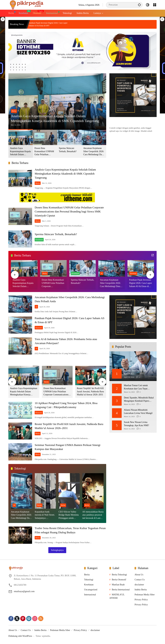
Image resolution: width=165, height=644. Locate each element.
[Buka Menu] (155, 5)
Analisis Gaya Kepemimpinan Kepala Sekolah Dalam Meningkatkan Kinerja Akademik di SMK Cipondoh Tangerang (56, 118)
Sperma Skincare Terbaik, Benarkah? (68, 150)
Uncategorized (91, 589)
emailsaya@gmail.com (24, 591)
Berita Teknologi (119, 574)
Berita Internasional (121, 589)
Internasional (90, 594)
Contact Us (140, 579)
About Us (139, 574)
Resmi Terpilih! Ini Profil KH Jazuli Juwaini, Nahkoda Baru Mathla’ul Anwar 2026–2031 (90, 392)
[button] (139, 5)
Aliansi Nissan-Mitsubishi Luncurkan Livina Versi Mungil (138, 412)
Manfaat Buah (118, 584)
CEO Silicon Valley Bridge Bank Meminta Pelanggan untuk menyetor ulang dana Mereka (69, 515)
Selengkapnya (57, 550)
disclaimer (139, 584)
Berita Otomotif (119, 579)
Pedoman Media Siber (145, 594)
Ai (102, 274)
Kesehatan (40, 240)
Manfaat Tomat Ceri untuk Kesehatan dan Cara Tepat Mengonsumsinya (136, 388)
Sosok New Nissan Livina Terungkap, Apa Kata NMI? (136, 424)
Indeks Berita (141, 589)
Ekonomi (133, 274)
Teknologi (89, 579)
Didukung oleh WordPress (20, 636)
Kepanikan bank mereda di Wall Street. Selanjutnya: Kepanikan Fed (45, 515)
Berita (14, 111)
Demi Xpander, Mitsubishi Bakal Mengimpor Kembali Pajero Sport (139, 400)
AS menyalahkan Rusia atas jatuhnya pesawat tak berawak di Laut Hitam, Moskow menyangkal (93, 515)
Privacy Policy (141, 599)
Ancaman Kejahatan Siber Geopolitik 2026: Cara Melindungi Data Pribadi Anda (94, 152)
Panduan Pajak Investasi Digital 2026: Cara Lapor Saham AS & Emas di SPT (60, 24)
